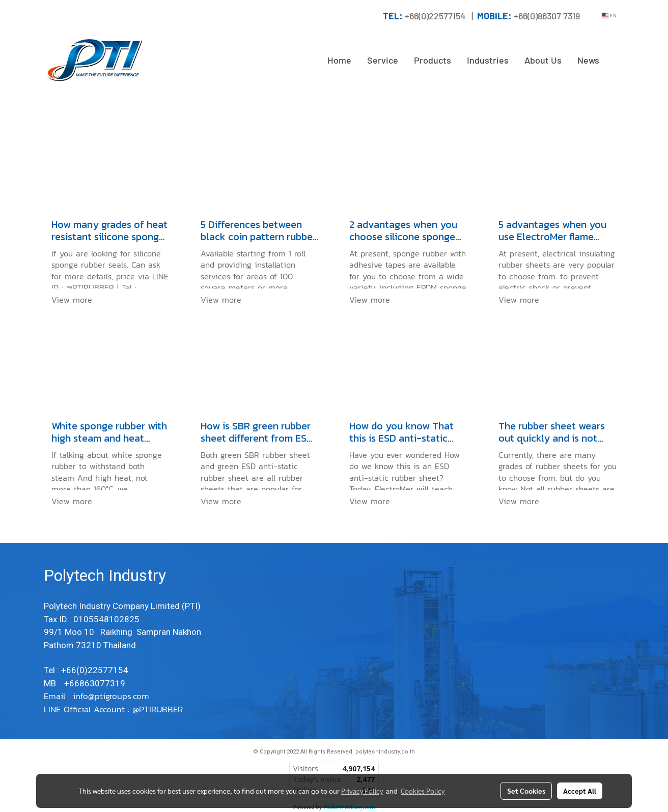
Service (383, 60)
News (588, 60)
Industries (488, 60)
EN (609, 16)
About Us (543, 60)
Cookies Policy (423, 791)
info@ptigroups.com (113, 696)
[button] (616, 61)
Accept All (580, 791)
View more (73, 300)
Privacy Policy (362, 791)
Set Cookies (526, 791)
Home (339, 60)
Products (433, 60)
